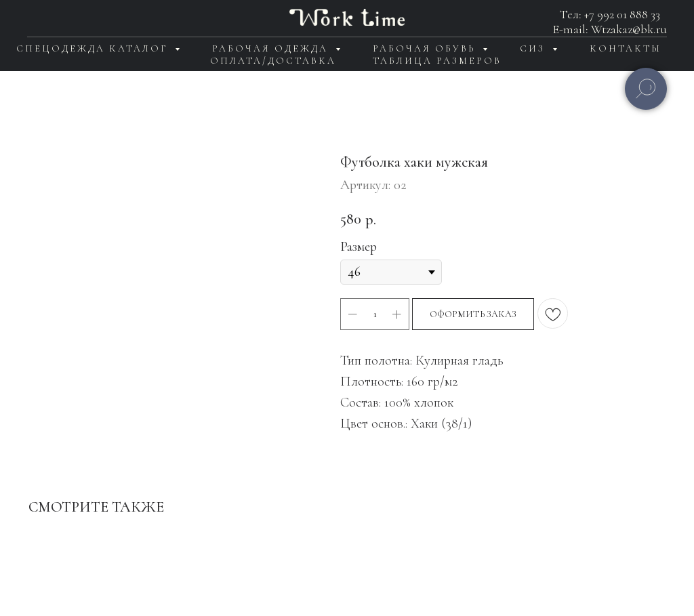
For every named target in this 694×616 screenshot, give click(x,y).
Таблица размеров (437, 61)
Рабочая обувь (426, 48)
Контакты (626, 48)
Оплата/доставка (273, 61)
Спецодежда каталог (94, 48)
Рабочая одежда (272, 48)
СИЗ (534, 48)
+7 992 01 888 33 (622, 14)
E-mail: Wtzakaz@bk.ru (610, 29)
